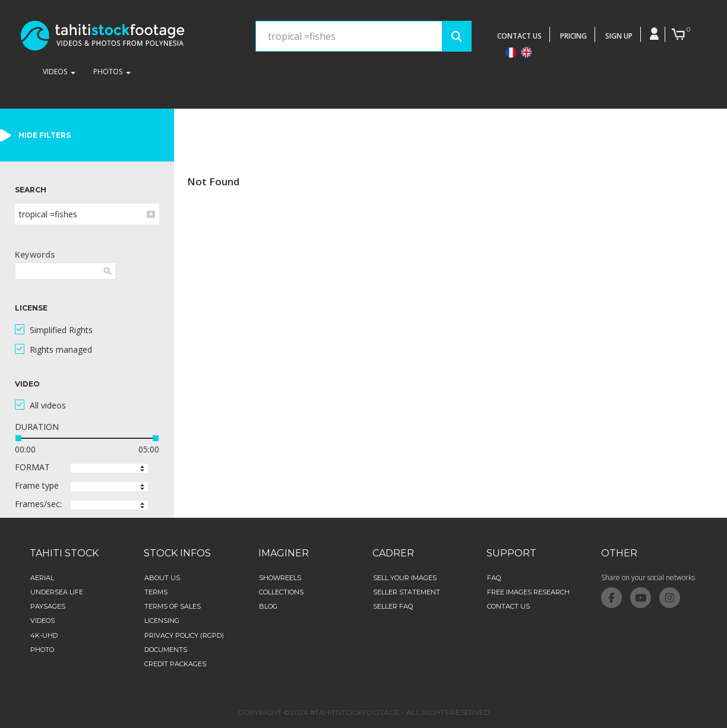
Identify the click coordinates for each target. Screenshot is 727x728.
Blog (268, 606)
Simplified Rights (61, 330)
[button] (109, 468)
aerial (42, 578)
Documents (166, 650)
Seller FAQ (393, 606)
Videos (42, 621)
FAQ (494, 578)
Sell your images (405, 578)
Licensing (162, 621)
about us (162, 578)
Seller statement (407, 592)
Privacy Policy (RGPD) (184, 635)
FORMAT (32, 467)
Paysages (48, 606)
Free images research (528, 592)
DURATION (37, 427)
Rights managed (61, 349)
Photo (42, 650)
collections (281, 592)
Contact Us (508, 606)
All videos (48, 405)
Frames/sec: (38, 504)
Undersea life (57, 592)
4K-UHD (44, 635)
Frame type (37, 485)
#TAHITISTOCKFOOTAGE (355, 712)
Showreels (280, 578)
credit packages (175, 664)
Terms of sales (173, 606)
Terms (156, 592)
